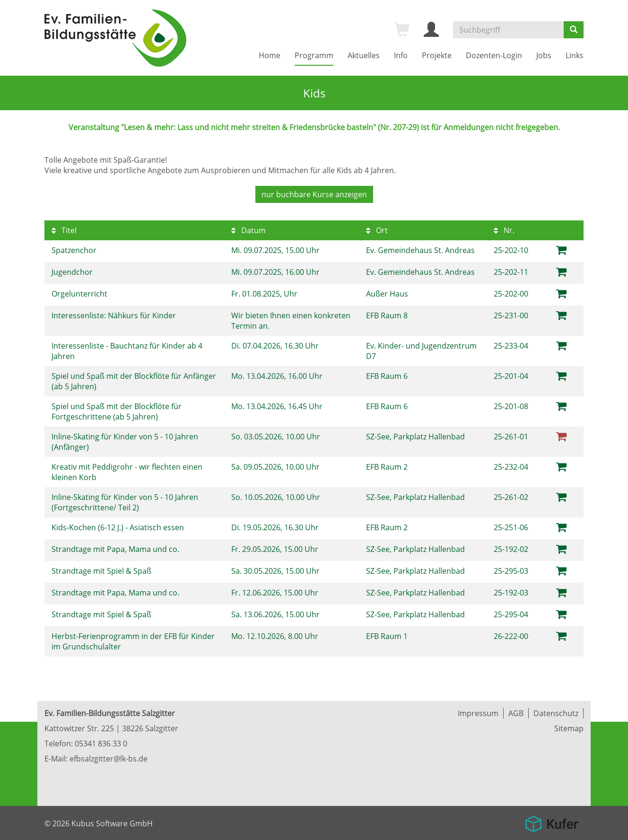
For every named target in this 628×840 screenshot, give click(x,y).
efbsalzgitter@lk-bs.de (109, 759)
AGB (516, 713)
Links (575, 55)
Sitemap (569, 728)
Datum (249, 230)
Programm (314, 55)
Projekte (437, 55)
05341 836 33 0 (101, 744)
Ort (377, 230)
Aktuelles (364, 55)
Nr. (504, 230)
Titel (64, 230)
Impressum (478, 713)
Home (270, 55)
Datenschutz (556, 713)
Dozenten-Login (494, 55)
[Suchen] (574, 30)
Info (401, 55)
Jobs (544, 55)
